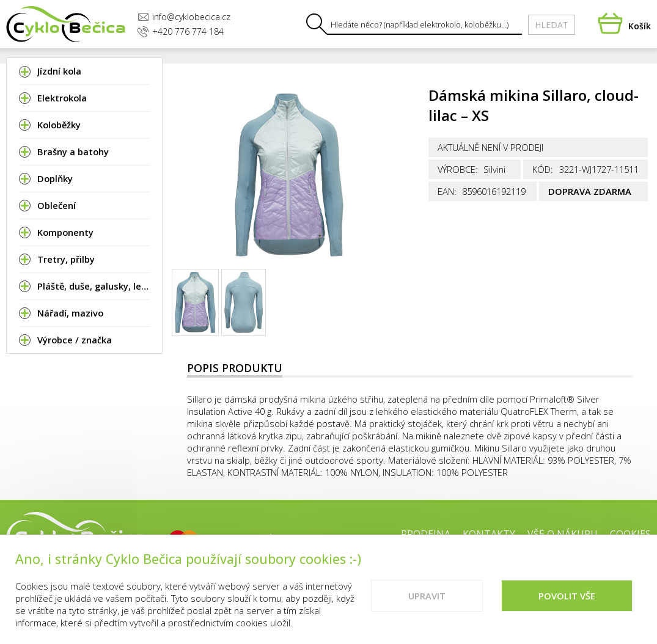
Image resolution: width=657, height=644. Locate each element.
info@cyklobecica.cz (184, 17)
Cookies (630, 534)
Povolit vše (567, 597)
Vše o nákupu (563, 534)
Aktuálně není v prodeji (490, 147)
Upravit (427, 597)
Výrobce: (458, 169)
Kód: (543, 169)
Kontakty (489, 534)
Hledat (552, 25)
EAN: (447, 191)
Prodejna (426, 534)
